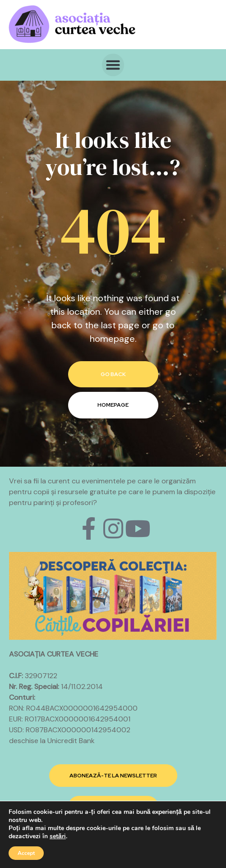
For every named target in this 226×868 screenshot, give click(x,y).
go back (113, 374)
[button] (113, 65)
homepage (113, 405)
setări (58, 836)
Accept (26, 853)
